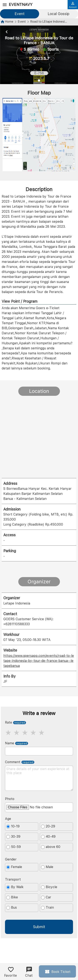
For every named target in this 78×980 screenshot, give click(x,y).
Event (20, 14)
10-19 (13, 826)
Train (47, 908)
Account (73, 5)
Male (47, 867)
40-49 (48, 837)
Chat (29, 972)
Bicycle (49, 887)
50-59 (14, 847)
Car (46, 897)
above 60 (51, 847)
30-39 (13, 837)
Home (9, 21)
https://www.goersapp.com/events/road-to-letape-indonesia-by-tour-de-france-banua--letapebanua (39, 661)
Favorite (11, 972)
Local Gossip (58, 14)
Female (14, 867)
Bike (12, 897)
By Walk (15, 887)
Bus (12, 908)
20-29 (48, 826)
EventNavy (21, 5)
